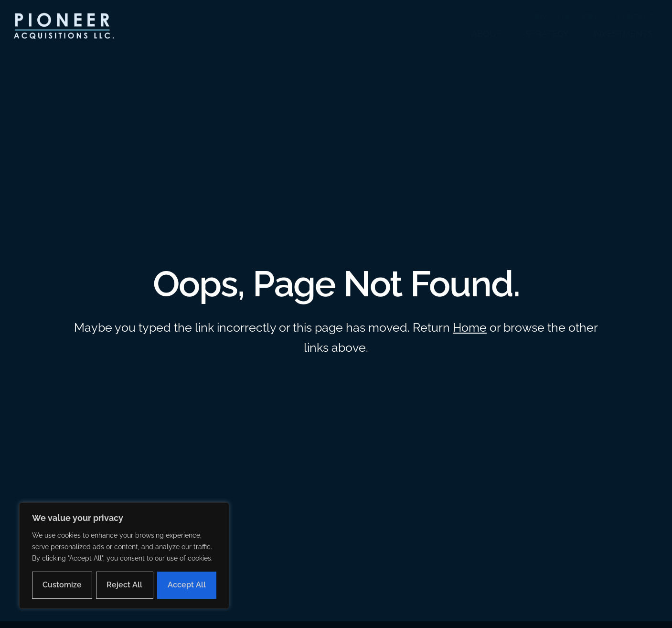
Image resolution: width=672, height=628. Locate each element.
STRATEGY (547, 34)
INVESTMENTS (623, 34)
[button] (63, 27)
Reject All (124, 585)
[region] (124, 556)
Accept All (187, 585)
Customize (62, 585)
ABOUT (486, 34)
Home (470, 327)
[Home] (63, 27)
